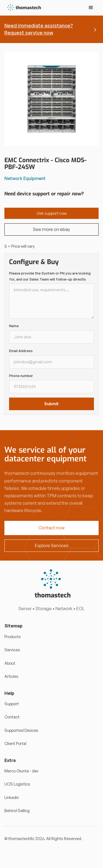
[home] (23, 8)
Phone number (21, 376)
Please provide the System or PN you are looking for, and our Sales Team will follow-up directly (50, 276)
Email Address (21, 351)
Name (14, 326)
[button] (91, 8)
